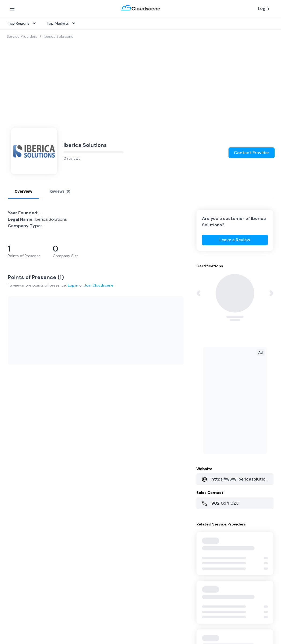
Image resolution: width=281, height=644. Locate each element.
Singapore (16, 550)
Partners (195, 524)
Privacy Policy (162, 609)
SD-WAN (14, 437)
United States (19, 515)
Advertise (196, 471)
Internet (14, 446)
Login (264, 8)
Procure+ (105, 454)
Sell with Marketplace (207, 454)
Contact (195, 532)
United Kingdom (21, 524)
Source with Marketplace (119, 446)
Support (105, 541)
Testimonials (108, 524)
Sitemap (255, 609)
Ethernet (14, 471)
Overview (105, 437)
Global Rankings (111, 515)
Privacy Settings (228, 611)
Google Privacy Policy (62, 620)
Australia (14, 532)
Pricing (194, 463)
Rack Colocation (21, 463)
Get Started (199, 446)
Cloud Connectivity (24, 489)
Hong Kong (16, 558)
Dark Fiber (16, 454)
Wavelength (17, 480)
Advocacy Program (114, 532)
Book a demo (109, 550)
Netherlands (17, 541)
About (194, 515)
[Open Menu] (12, 9)
